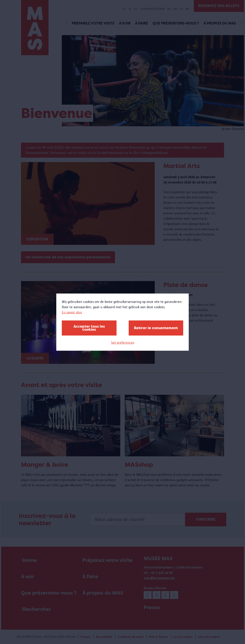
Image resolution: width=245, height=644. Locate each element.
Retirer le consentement (156, 328)
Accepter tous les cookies (89, 328)
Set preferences (123, 342)
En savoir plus (72, 312)
